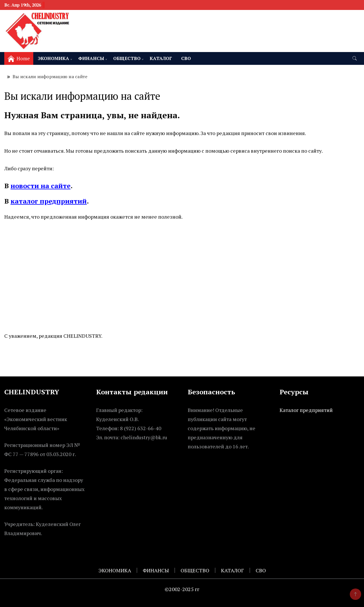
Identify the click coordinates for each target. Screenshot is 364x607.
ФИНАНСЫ (91, 58)
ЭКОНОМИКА (53, 58)
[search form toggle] (355, 58)
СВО (186, 58)
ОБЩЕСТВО (127, 58)
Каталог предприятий (306, 410)
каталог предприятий (49, 201)
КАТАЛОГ (161, 58)
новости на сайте (41, 186)
